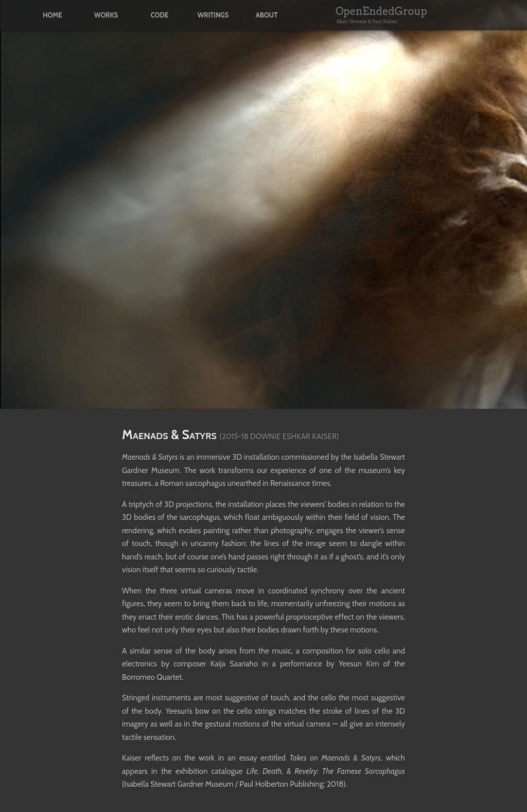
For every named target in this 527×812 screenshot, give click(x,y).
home (52, 15)
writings (213, 15)
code (160, 15)
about (267, 15)
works (106, 15)
